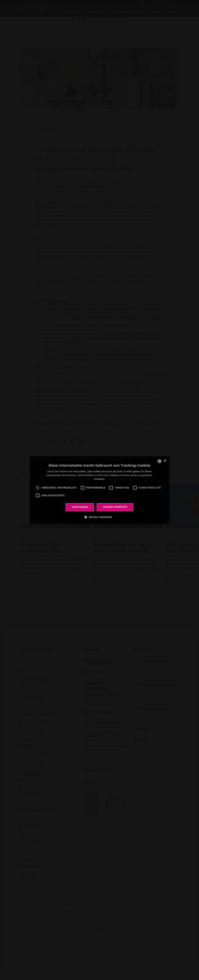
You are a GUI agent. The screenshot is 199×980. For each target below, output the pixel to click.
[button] (99, 517)
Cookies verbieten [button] (115, 507)
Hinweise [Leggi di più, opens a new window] (99, 479)
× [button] (165, 461)
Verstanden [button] (80, 507)
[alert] (99, 490)
